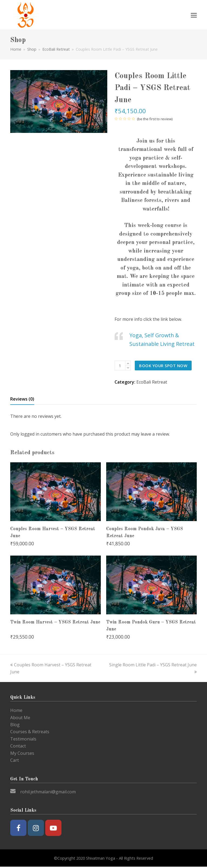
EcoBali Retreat (152, 382)
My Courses (22, 753)
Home (16, 49)
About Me (20, 718)
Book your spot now (163, 366)
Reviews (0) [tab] (22, 399)
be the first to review (155, 119)
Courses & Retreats (30, 732)
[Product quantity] (120, 366)
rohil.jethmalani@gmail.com (48, 792)
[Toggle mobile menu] (194, 15)
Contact (18, 746)
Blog (15, 725)
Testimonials (23, 739)
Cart (15, 760)
